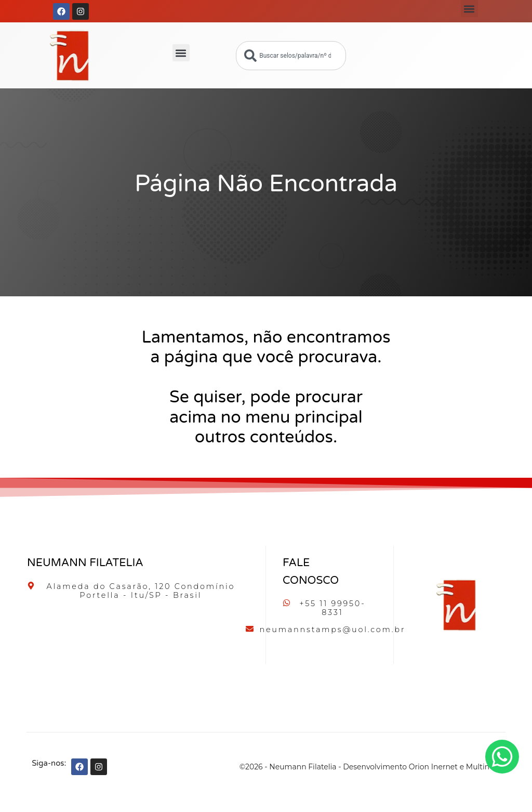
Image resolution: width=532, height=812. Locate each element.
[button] (469, 9)
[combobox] (291, 56)
